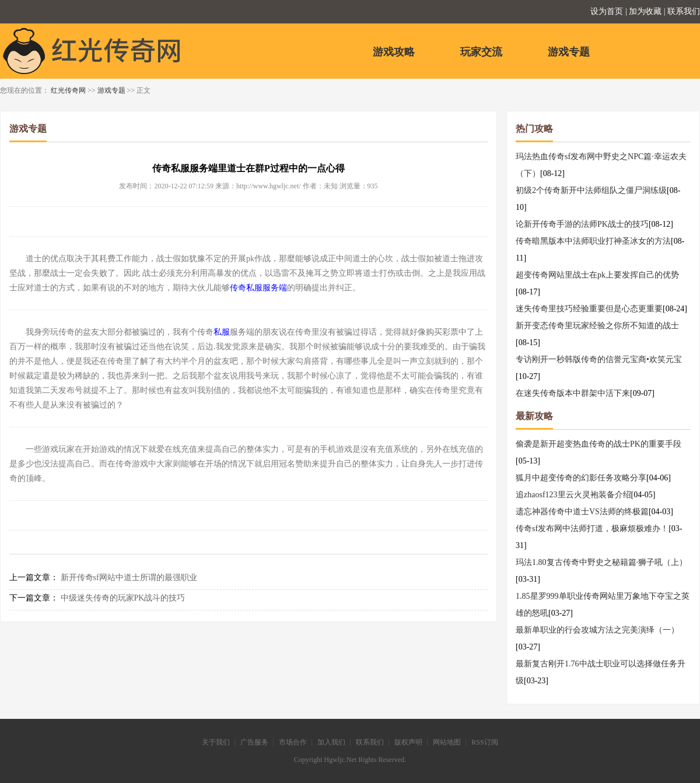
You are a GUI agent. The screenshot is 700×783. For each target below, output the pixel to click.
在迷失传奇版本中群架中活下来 (573, 393)
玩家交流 (481, 52)
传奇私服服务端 (258, 288)
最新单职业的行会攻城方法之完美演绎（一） (597, 630)
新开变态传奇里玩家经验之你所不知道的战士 (597, 326)
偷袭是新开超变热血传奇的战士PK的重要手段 (598, 444)
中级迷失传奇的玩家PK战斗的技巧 (123, 598)
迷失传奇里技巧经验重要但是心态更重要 (589, 309)
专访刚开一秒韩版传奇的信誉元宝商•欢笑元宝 (599, 359)
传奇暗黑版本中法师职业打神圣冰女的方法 (593, 241)
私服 (222, 332)
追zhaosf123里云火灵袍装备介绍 (573, 495)
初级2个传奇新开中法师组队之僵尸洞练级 (591, 190)
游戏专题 (569, 52)
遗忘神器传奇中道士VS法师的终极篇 (582, 512)
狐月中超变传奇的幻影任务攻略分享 (581, 478)
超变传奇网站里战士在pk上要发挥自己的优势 (597, 275)
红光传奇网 (68, 90)
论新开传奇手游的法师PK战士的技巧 (582, 224)
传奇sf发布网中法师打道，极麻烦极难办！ (592, 529)
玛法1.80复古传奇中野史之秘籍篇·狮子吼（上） (601, 562)
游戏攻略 (394, 52)
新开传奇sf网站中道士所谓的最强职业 (129, 577)
